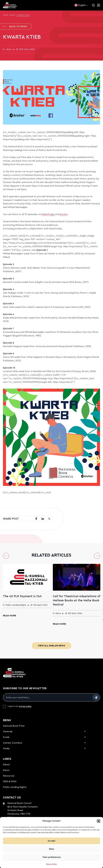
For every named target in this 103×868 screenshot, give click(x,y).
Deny (52, 849)
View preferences (52, 857)
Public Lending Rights (15, 787)
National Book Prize (14, 726)
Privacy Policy (51, 864)
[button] (99, 821)
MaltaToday (48, 214)
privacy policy (25, 706)
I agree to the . (20, 706)
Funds (6, 737)
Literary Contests (13, 743)
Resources (9, 776)
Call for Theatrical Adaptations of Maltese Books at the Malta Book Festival (76, 600)
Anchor (63, 214)
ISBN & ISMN (10, 781)
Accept (51, 841)
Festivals (8, 732)
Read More (10, 616)
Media (6, 748)
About (6, 765)
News (12, 15)
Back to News (15, 26)
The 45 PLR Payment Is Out (22, 596)
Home (6, 15)
